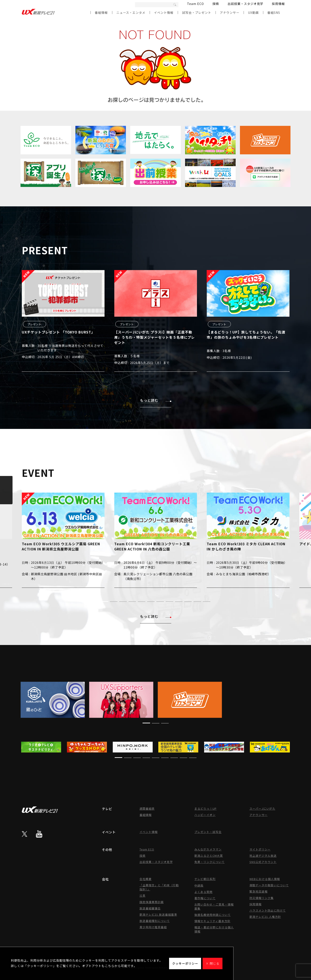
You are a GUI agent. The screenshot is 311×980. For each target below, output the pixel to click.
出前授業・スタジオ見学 (245, 4)
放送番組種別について (155, 921)
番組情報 (101, 13)
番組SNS (274, 13)
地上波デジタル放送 (263, 856)
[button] (104, 601)
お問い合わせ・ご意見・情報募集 (214, 906)
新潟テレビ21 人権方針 (265, 917)
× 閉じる (213, 963)
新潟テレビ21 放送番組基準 (158, 914)
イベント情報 (164, 13)
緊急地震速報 (259, 891)
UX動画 (253, 13)
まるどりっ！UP (205, 808)
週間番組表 (147, 808)
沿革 (143, 895)
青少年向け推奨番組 (153, 927)
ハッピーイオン (205, 815)
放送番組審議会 (150, 908)
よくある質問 (203, 892)
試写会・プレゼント (197, 13)
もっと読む (156, 400)
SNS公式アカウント (263, 862)
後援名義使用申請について (213, 915)
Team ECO (195, 4)
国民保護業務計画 (152, 902)
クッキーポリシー (185, 963)
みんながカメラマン (208, 849)
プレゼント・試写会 (208, 832)
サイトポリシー (260, 849)
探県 (216, 4)
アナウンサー (230, 13)
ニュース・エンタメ (131, 13)
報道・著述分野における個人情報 (214, 929)
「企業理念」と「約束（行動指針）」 (159, 887)
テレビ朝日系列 (205, 879)
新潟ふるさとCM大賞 (209, 856)
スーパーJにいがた (262, 808)
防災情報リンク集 (262, 898)
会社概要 (146, 879)
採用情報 (278, 4)
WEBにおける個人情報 (265, 879)
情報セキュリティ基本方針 (212, 921)
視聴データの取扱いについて (269, 885)
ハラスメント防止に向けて (268, 910)
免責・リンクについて (209, 862)
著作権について (205, 898)
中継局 (199, 885)
